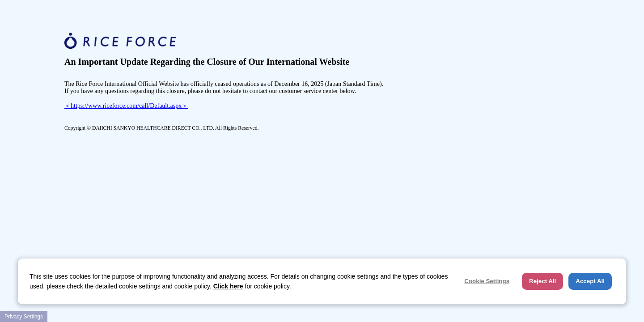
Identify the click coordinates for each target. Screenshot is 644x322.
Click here (228, 286)
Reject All (542, 281)
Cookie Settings (487, 281)
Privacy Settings (24, 317)
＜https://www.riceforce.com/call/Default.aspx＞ (126, 106)
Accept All (590, 281)
